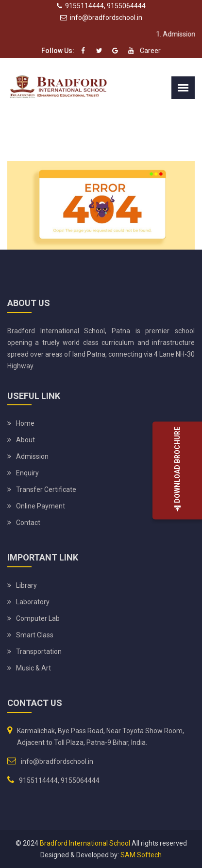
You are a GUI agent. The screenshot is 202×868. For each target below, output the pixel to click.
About (25, 440)
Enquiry (27, 473)
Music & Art (34, 668)
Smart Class (35, 635)
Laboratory (33, 602)
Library (26, 585)
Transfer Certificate (46, 489)
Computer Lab (38, 618)
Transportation (39, 651)
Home (25, 423)
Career (150, 51)
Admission (32, 456)
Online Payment (41, 506)
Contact (28, 523)
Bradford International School (85, 843)
